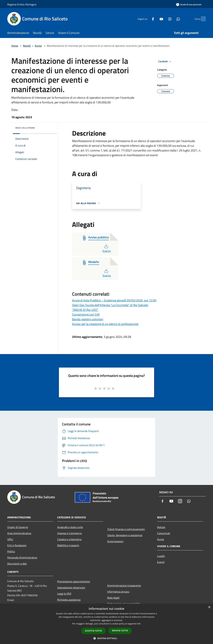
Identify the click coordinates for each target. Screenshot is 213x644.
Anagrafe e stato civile (70, 527)
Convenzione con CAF (86, 314)
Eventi (161, 562)
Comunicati (164, 533)
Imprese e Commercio (70, 533)
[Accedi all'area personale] (189, 4)
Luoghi (161, 556)
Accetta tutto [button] (94, 631)
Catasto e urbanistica (69, 539)
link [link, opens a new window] (139, 624)
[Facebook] (146, 19)
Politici (11, 551)
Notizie (161, 527)
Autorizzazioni (115, 541)
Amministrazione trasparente (124, 585)
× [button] (209, 607)
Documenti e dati (17, 564)
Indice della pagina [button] (25, 128)
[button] (106, 638)
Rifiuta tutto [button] (120, 631)
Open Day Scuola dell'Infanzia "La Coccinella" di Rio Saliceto (110, 305)
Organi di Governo (18, 527)
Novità (27, 46)
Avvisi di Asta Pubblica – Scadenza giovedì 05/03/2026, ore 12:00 (114, 300)
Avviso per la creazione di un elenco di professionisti (105, 324)
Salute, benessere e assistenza (125, 535)
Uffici (10, 539)
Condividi (165, 62)
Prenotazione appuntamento (74, 581)
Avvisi (38, 46)
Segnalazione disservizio (71, 587)
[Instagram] (163, 19)
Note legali (113, 598)
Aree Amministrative (19, 533)
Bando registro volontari (88, 319)
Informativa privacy (118, 592)
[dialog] (106, 624)
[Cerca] (202, 19)
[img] (50, 127)
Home (15, 46)
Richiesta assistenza (69, 600)
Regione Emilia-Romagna (22, 4)
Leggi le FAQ (64, 594)
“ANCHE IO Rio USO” (85, 310)
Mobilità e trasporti (68, 545)
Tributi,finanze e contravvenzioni (126, 529)
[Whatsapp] (172, 19)
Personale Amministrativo (22, 557)
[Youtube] (155, 19)
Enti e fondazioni (17, 545)
